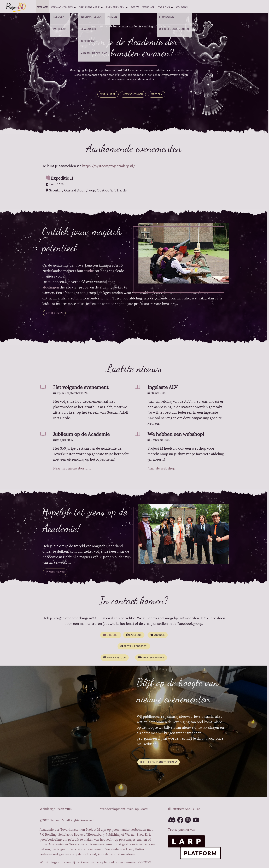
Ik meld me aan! (55, 572)
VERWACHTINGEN (133, 94)
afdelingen (51, 287)
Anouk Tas (192, 809)
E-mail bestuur (115, 658)
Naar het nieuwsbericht (72, 468)
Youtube (158, 635)
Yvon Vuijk (65, 809)
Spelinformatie (89, 7)
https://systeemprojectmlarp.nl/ (109, 166)
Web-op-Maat (137, 809)
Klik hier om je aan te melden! (159, 762)
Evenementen (115, 7)
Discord (110, 635)
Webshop (148, 7)
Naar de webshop (161, 468)
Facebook (134, 635)
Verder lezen (54, 313)
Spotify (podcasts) (134, 646)
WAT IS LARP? (108, 94)
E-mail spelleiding (151, 658)
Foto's (135, 7)
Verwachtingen (62, 7)
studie (88, 271)
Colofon (182, 7)
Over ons (164, 7)
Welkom (43, 7)
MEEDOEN (157, 94)
